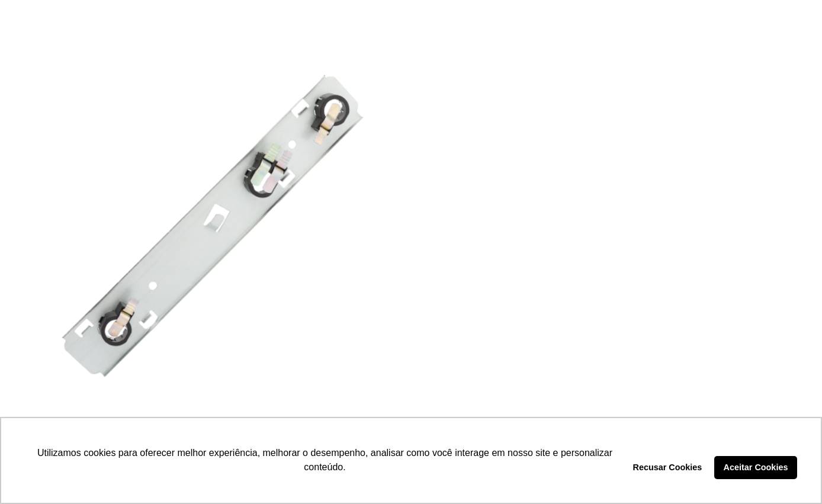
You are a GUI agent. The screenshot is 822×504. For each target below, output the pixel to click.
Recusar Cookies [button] (668, 467)
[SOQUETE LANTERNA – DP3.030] (211, 227)
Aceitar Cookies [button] (756, 467)
